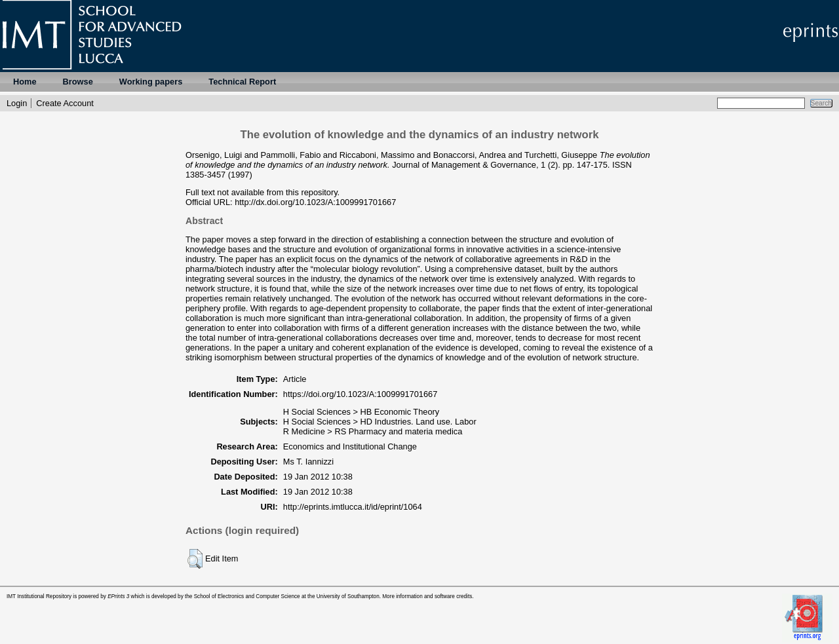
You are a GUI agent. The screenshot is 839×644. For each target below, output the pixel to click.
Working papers (151, 82)
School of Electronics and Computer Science (247, 597)
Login (17, 103)
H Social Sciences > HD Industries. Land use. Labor (380, 422)
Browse (78, 82)
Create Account (65, 103)
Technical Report (242, 82)
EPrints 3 (118, 597)
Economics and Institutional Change (350, 446)
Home (25, 82)
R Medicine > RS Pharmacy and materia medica (373, 431)
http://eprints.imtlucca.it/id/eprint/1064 (353, 507)
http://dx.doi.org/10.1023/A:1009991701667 (315, 202)
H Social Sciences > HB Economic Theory (361, 412)
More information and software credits (427, 597)
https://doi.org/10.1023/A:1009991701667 (361, 394)
